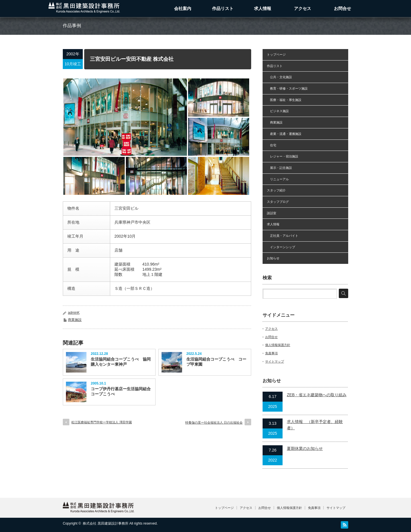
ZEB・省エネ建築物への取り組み (317, 395)
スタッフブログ (278, 202)
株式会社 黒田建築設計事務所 (105, 523)
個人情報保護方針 (278, 345)
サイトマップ (275, 361)
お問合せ (342, 8)
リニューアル (278, 179)
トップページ (276, 54)
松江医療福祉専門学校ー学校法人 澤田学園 (102, 422)
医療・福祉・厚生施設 (284, 100)
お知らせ (273, 258)
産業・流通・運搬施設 (284, 134)
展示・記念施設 (279, 168)
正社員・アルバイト (283, 236)
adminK (74, 313)
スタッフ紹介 (276, 190)
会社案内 (183, 8)
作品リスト (223, 8)
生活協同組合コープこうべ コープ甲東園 (216, 362)
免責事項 (271, 353)
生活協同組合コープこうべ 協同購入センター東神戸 (121, 362)
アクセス (303, 8)
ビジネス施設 (278, 111)
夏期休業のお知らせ (305, 448)
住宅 (272, 145)
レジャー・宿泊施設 (283, 156)
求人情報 (263, 8)
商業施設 (75, 320)
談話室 (272, 213)
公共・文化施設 (279, 77)
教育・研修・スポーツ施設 (287, 88)
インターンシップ (281, 247)
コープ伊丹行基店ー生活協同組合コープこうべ (121, 391)
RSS (344, 525)
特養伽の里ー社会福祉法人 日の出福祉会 (214, 422)
